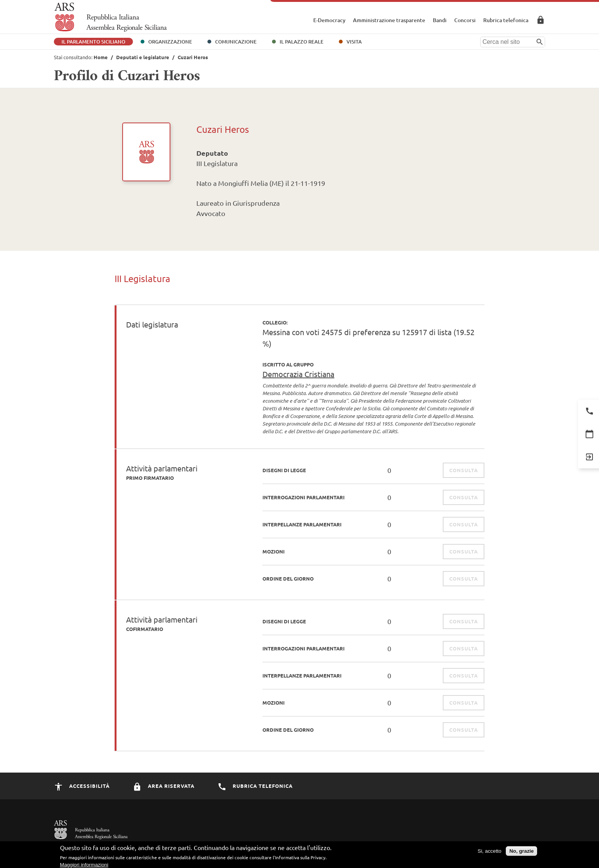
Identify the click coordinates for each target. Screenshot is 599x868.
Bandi (440, 20)
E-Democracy (329, 20)
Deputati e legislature (143, 57)
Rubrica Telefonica (255, 786)
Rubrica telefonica (506, 20)
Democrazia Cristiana (298, 374)
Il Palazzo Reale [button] (302, 42)
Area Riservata (541, 20)
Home (101, 57)
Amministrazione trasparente (389, 20)
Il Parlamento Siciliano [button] (93, 42)
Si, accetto (489, 854)
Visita (354, 42)
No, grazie (521, 854)
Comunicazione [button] (236, 42)
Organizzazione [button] (170, 42)
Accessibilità (82, 786)
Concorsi (465, 20)
